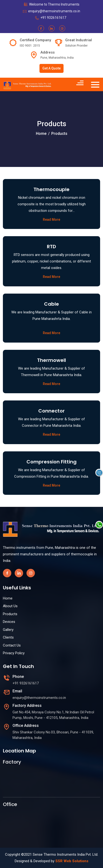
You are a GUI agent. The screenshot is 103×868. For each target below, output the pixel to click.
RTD (51, 247)
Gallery (8, 630)
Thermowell (51, 360)
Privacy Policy (14, 653)
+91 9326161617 (53, 18)
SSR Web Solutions (72, 861)
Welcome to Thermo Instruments (54, 4)
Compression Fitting (51, 462)
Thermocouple (51, 189)
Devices (9, 622)
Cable (51, 304)
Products (10, 614)
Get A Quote (51, 68)
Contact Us (12, 645)
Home (41, 134)
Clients (8, 637)
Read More (51, 220)
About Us (10, 606)
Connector (51, 411)
